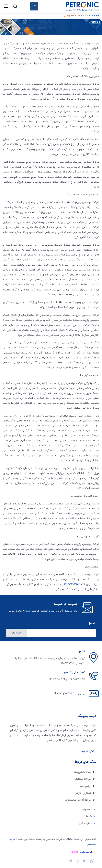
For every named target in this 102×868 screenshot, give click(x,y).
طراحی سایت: (86, 852)
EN (34, 7)
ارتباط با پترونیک (84, 772)
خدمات (89, 817)
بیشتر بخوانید (89, 751)
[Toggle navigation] (6, 6)
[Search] (15, 6)
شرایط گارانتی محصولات (80, 800)
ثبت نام (17, 633)
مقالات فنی (87, 824)
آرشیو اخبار (87, 786)
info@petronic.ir (75, 584)
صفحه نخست (91, 16)
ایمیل (91, 624)
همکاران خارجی (85, 793)
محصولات (88, 810)
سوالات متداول (85, 779)
